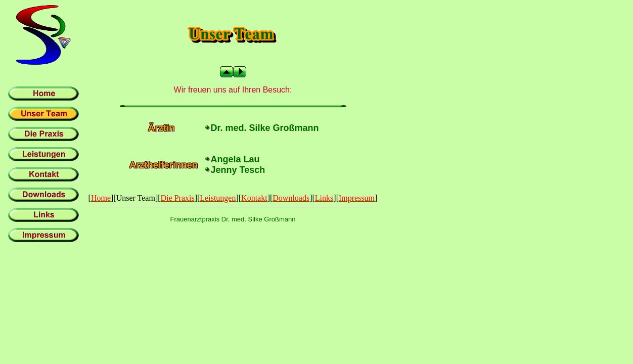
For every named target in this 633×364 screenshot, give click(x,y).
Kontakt (254, 198)
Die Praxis (178, 198)
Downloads (291, 198)
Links (324, 198)
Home (101, 198)
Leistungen (218, 198)
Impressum (357, 198)
